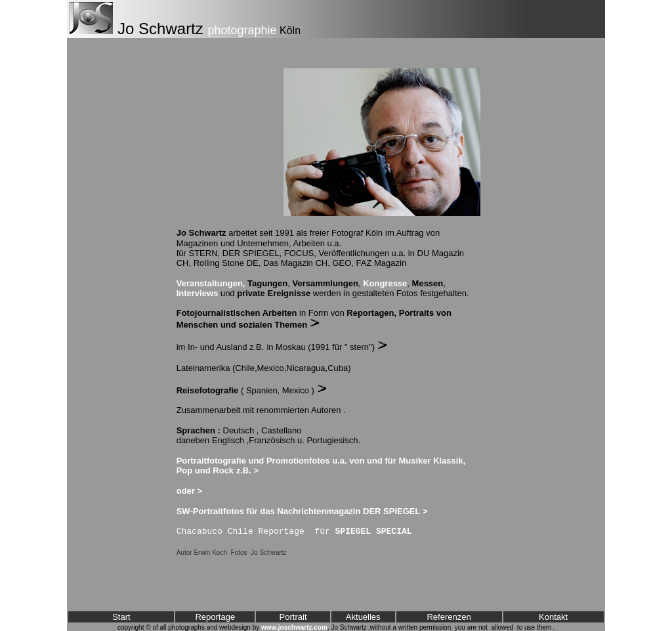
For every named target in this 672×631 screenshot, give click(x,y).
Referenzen (449, 617)
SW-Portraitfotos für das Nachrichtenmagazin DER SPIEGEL (299, 511)
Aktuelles (363, 617)
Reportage (215, 617)
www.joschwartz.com (294, 627)
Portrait (293, 617)
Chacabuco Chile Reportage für (294, 532)
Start (121, 617)
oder (186, 491)
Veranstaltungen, (211, 283)
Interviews (198, 293)
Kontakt (553, 617)
